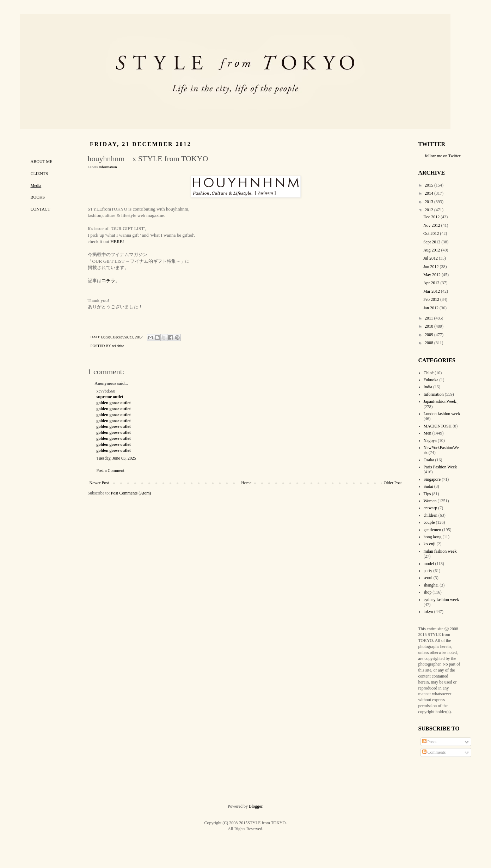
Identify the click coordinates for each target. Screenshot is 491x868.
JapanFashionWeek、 (442, 401)
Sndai (428, 486)
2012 (429, 210)
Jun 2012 (432, 267)
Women (430, 501)
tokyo (428, 612)
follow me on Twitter (443, 156)
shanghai (431, 585)
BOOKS (38, 197)
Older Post (393, 483)
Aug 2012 (432, 250)
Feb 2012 (432, 299)
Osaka (429, 460)
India (428, 387)
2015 (429, 185)
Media (36, 186)
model (429, 564)
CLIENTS (39, 174)
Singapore (432, 479)
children (431, 515)
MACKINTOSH (438, 426)
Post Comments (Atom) (131, 493)
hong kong (433, 537)
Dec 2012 (432, 217)
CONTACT (41, 209)
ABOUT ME (42, 162)
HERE (116, 241)
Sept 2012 (432, 242)
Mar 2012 (432, 291)
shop (428, 592)
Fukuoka (431, 380)
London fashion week (442, 414)
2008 (429, 343)
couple (429, 522)
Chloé (429, 373)
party (428, 571)
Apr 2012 (432, 283)
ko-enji (430, 544)
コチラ (108, 281)
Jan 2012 (431, 308)
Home (246, 483)
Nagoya (430, 441)
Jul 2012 (431, 258)
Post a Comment (111, 471)
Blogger (256, 806)
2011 (429, 318)
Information (108, 167)
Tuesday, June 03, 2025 (116, 458)
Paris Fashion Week (440, 467)
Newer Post (99, 483)
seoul (428, 578)
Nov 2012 (432, 225)
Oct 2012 (432, 233)
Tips (427, 494)
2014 (429, 193)
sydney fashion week (441, 600)
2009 (429, 335)
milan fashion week (440, 551)
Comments (434, 752)
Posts (429, 742)
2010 (429, 326)
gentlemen (432, 530)
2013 (429, 202)
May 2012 (432, 275)
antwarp (431, 508)
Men (428, 433)
